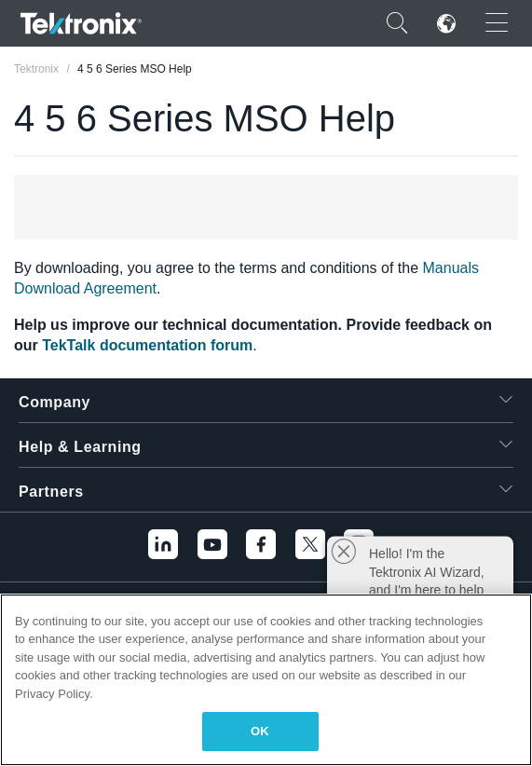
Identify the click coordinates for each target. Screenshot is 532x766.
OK (260, 731)
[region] (266, 680)
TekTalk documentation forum (147, 345)
